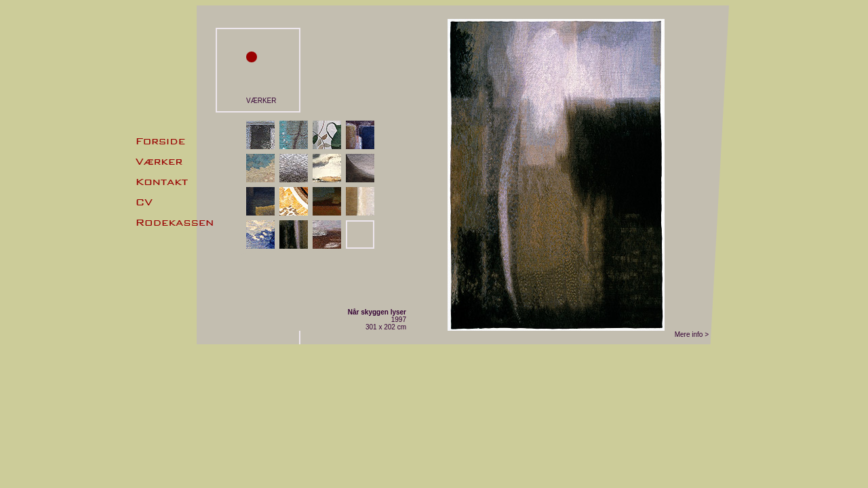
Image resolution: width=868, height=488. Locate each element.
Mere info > (692, 334)
